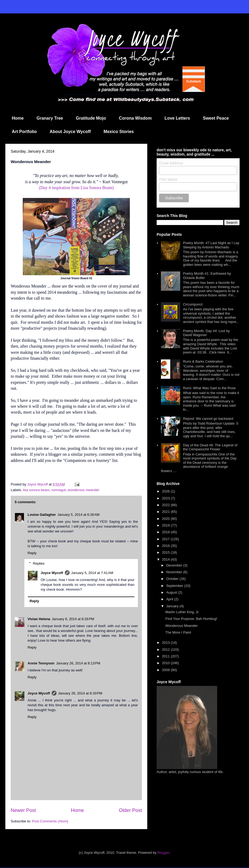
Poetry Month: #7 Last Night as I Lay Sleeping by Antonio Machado (211, 245)
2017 (166, 539)
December (175, 565)
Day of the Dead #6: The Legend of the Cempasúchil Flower (210, 447)
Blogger (163, 853)
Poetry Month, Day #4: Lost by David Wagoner (206, 333)
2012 (166, 650)
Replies (39, 563)
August (172, 592)
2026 (166, 491)
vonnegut (59, 490)
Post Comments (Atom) (50, 821)
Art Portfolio (24, 132)
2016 (166, 546)
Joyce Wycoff (52, 573)
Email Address (171, 163)
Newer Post (23, 810)
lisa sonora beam (36, 490)
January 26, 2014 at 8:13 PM (78, 663)
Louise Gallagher (42, 515)
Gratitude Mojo (91, 118)
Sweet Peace (216, 118)
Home (18, 118)
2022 (166, 505)
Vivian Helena (39, 619)
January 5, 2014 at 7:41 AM (92, 573)
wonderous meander (84, 490)
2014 (166, 559)
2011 (166, 656)
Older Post (130, 810)
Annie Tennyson (41, 663)
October (173, 579)
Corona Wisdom (135, 118)
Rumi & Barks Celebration (203, 361)
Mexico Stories (119, 132)
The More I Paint (178, 632)
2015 (166, 552)
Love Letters (177, 118)
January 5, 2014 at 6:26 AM (78, 515)
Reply (32, 553)
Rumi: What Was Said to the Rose (209, 388)
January (173, 606)
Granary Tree (50, 118)
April (170, 599)
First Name (168, 179)
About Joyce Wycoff (70, 132)
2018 (166, 532)
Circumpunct (193, 304)
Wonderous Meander (181, 626)
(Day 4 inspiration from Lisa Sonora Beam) (76, 188)
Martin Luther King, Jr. (182, 612)
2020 (166, 519)
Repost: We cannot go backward (208, 419)
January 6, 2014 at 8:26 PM (73, 619)
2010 (166, 663)
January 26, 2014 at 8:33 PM (80, 693)
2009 (166, 670)
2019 (166, 525)
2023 (166, 498)
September (175, 586)
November (175, 572)
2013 (166, 643)
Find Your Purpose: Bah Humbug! (191, 619)
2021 (166, 512)
